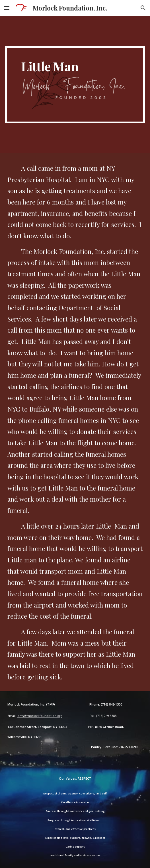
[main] (75, 85)
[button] (7, 8)
